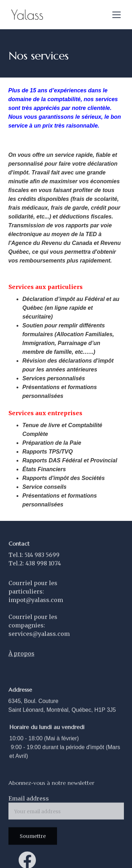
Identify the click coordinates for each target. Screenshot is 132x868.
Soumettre (33, 838)
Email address (29, 801)
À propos (21, 659)
